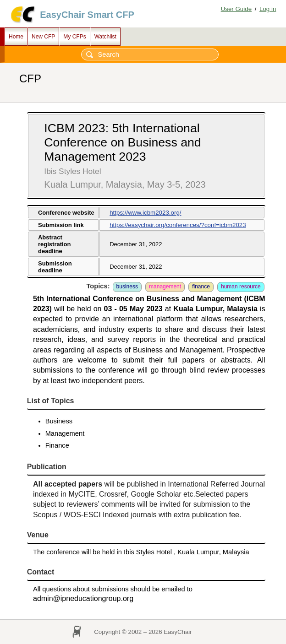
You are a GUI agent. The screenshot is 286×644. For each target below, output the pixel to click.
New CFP (43, 37)
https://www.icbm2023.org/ (145, 213)
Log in (268, 9)
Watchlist (105, 37)
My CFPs (74, 37)
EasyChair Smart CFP (87, 15)
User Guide (236, 9)
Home (16, 37)
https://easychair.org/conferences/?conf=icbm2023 (178, 225)
